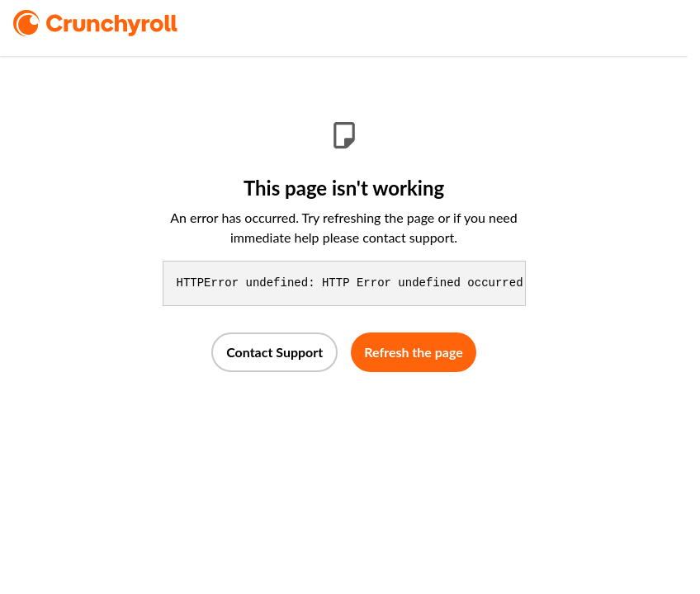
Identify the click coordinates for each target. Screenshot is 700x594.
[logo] (118, 23)
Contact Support (274, 352)
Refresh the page (414, 352)
